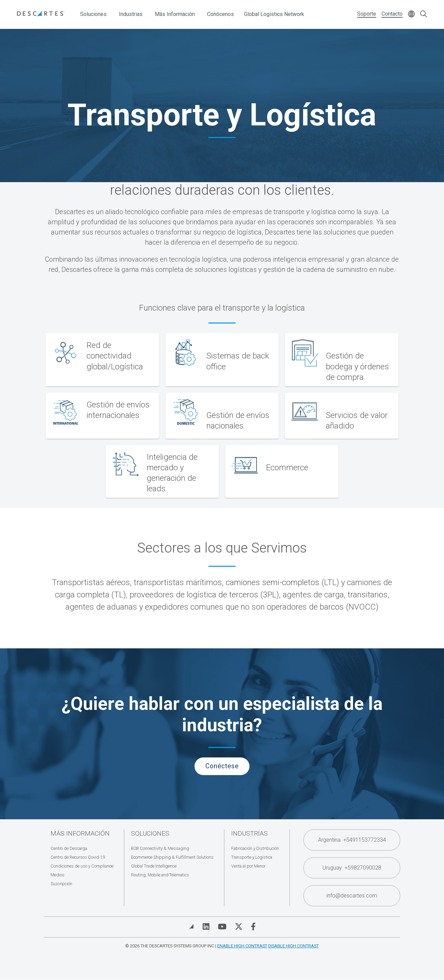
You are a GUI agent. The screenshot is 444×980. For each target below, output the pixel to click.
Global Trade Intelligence (154, 866)
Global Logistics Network (274, 14)
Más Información (175, 14)
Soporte (367, 14)
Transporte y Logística (252, 857)
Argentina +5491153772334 (352, 840)
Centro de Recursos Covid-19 (78, 857)
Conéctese (222, 766)
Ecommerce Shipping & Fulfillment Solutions (172, 857)
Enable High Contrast (242, 946)
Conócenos (220, 14)
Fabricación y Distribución (255, 848)
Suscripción (61, 884)
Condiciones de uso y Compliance (82, 866)
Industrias (131, 14)
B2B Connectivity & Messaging (160, 848)
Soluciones (93, 14)
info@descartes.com (352, 896)
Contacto (392, 14)
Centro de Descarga (69, 848)
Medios (58, 875)
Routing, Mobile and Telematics (160, 875)
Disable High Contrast (293, 946)
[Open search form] (424, 14)
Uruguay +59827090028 (352, 868)
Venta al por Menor (248, 866)
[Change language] (411, 14)
